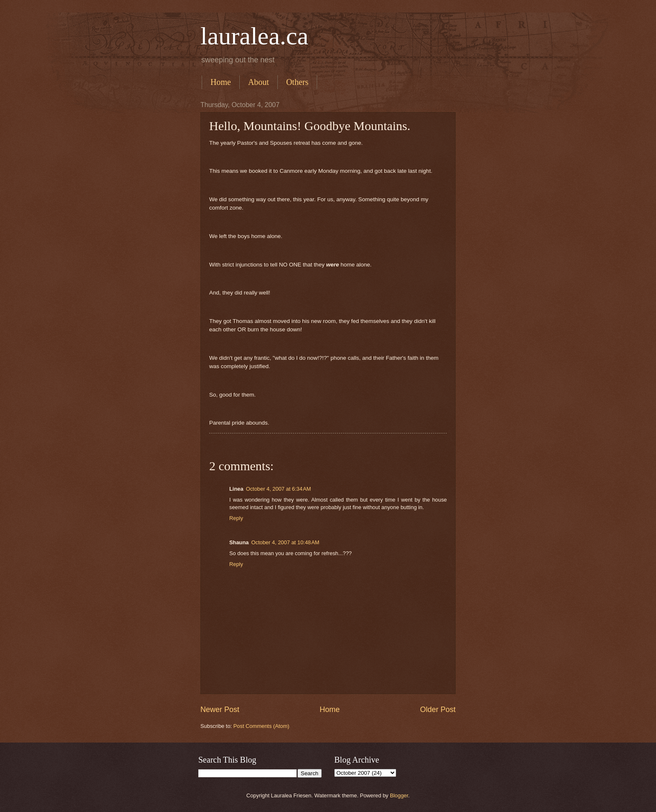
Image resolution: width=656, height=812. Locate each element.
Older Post (438, 710)
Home (221, 82)
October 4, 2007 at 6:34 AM (279, 489)
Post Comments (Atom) (261, 726)
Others (297, 82)
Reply (236, 518)
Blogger (399, 795)
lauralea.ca (254, 36)
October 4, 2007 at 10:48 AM (286, 542)
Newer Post (220, 710)
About (259, 82)
